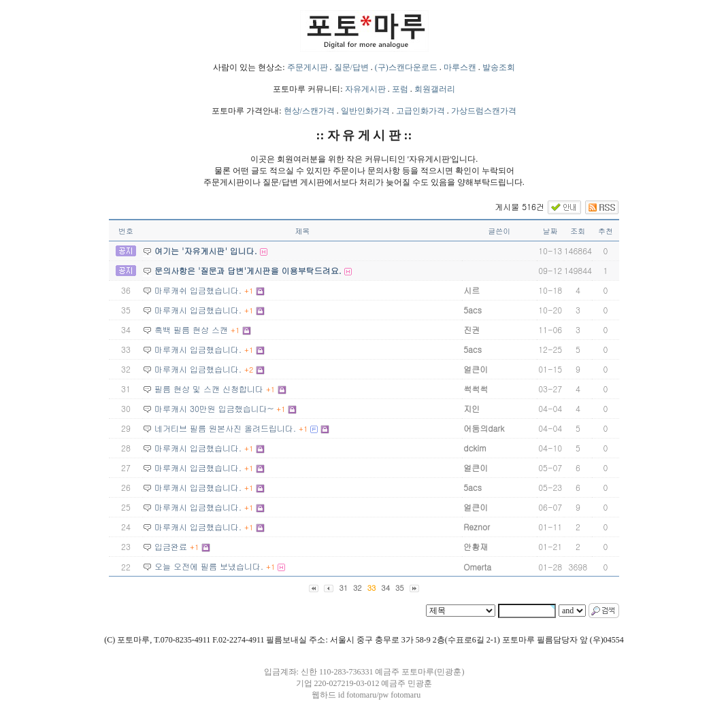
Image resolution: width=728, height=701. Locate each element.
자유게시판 (365, 89)
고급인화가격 (420, 111)
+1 (249, 291)
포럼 (400, 89)
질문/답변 (351, 67)
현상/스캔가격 (309, 111)
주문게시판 (308, 67)
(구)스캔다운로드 (406, 67)
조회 (578, 231)
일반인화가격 (365, 111)
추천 (606, 231)
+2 (249, 370)
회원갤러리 (435, 89)
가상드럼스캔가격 (484, 111)
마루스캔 (460, 67)
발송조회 (499, 67)
